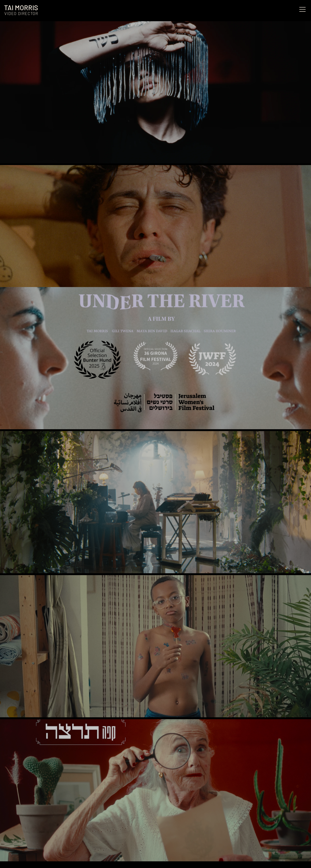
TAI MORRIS (21, 7)
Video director (21, 13)
